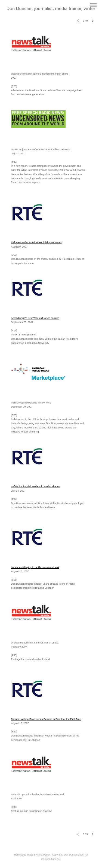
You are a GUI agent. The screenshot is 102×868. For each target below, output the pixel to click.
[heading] (51, 10)
